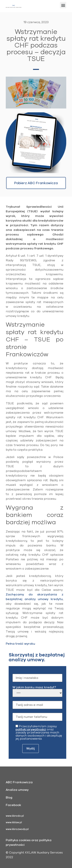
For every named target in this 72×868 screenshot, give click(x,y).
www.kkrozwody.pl (17, 829)
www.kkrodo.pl (15, 816)
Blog (9, 798)
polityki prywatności (31, 729)
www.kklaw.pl (14, 822)
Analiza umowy (17, 790)
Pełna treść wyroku (20, 644)
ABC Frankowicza (19, 782)
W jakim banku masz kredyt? (37, 691)
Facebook (13, 805)
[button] (63, 5)
